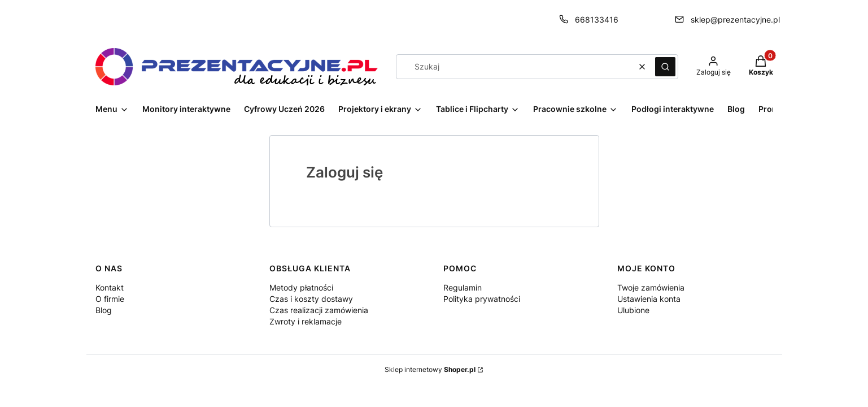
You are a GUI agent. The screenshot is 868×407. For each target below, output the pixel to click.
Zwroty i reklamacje (306, 321)
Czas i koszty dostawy (311, 299)
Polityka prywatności (482, 299)
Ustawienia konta (649, 299)
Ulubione (633, 310)
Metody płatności (301, 287)
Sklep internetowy (430, 369)
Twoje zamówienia (651, 287)
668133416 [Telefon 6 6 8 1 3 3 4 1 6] (597, 20)
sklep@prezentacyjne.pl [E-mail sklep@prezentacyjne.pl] (735, 20)
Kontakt (110, 287)
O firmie (110, 299)
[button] (665, 67)
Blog (104, 310)
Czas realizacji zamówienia (319, 310)
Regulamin (463, 287)
